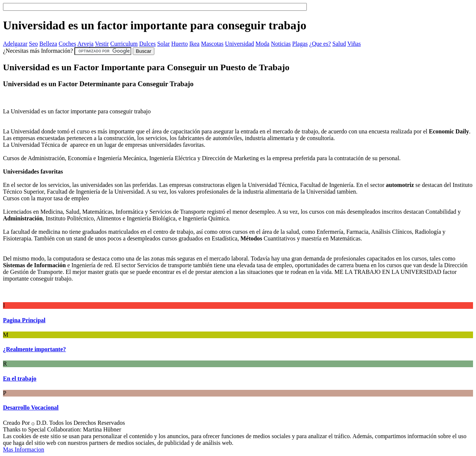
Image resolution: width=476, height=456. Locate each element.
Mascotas (212, 44)
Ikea (194, 44)
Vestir (102, 44)
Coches (67, 44)
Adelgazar (15, 44)
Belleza (48, 44)
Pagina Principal (24, 320)
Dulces (147, 44)
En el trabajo (20, 379)
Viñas (354, 44)
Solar (164, 44)
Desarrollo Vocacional (31, 408)
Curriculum (124, 44)
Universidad (239, 44)
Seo (33, 44)
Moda (262, 44)
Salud (339, 44)
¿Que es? (320, 44)
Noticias (281, 44)
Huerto (180, 44)
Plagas (300, 44)
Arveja (86, 44)
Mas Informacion (24, 449)
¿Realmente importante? (34, 349)
